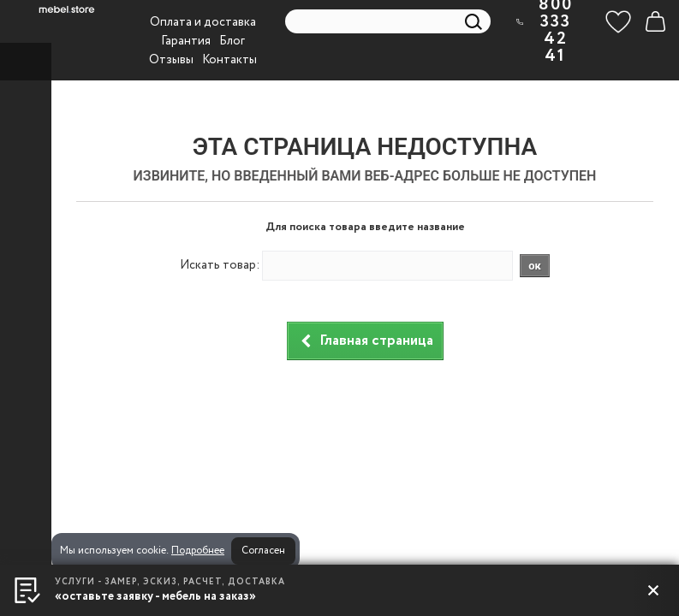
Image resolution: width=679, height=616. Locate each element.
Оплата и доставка (203, 22)
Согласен (263, 551)
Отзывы (171, 60)
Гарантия (186, 41)
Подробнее (198, 551)
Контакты (229, 60)
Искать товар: (220, 265)
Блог (232, 41)
